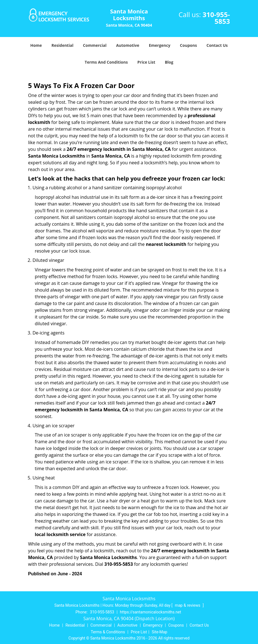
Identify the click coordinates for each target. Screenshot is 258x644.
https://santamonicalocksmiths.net (151, 612)
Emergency (160, 45)
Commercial (95, 45)
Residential (63, 45)
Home (36, 45)
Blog (169, 62)
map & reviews (188, 605)
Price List (146, 62)
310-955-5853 (216, 18)
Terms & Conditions (108, 632)
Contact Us (217, 45)
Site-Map (159, 632)
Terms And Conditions (106, 62)
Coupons (188, 45)
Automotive (128, 45)
